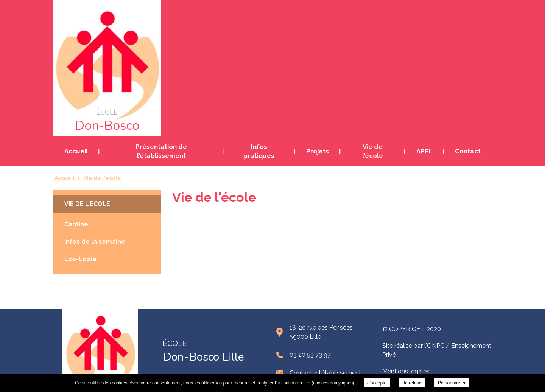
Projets (318, 151)
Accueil (76, 151)
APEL (424, 151)
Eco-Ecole (80, 259)
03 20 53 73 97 (310, 355)
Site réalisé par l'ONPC (413, 346)
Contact (468, 151)
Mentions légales (406, 371)
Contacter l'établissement (325, 373)
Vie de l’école (373, 151)
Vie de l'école (87, 204)
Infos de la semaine (95, 242)
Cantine (76, 224)
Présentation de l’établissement (161, 151)
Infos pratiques (259, 151)
